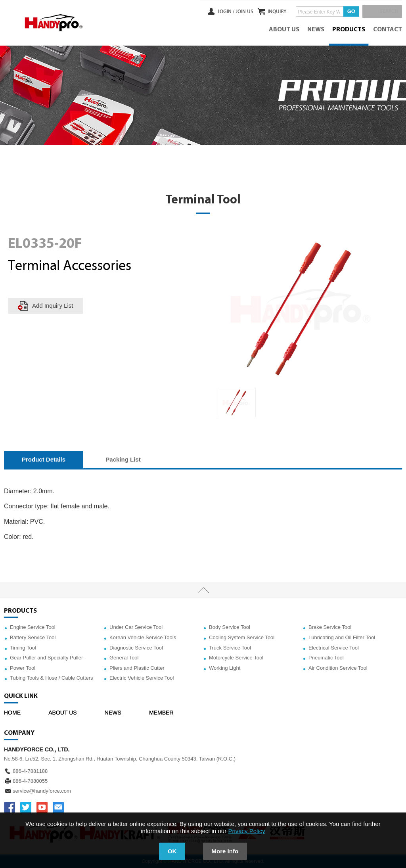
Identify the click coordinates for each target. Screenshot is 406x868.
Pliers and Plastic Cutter (137, 668)
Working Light (225, 668)
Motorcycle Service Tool (236, 658)
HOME (12, 713)
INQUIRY (273, 11)
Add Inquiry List (53, 306)
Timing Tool (23, 648)
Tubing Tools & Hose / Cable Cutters (52, 678)
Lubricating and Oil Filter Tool (342, 637)
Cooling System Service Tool (242, 637)
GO (347, 11)
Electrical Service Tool (334, 648)
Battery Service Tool (33, 637)
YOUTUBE (42, 807)
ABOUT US (284, 30)
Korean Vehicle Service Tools (143, 637)
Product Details (44, 459)
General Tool (124, 658)
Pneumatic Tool (326, 658)
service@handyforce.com (42, 791)
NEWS (316, 30)
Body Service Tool (230, 627)
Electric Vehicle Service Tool (142, 678)
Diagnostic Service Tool (136, 648)
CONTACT (388, 30)
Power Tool (23, 668)
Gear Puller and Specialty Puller (46, 658)
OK (172, 851)
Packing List (123, 459)
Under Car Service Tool (136, 627)
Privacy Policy (246, 831)
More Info (225, 851)
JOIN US (235, 11)
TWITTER (26, 807)
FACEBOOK (10, 807)
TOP (203, 590)
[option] (236, 402)
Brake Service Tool (330, 627)
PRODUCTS (349, 30)
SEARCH (386, 11)
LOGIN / (216, 11)
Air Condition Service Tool (338, 668)
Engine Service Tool (33, 627)
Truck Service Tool (230, 648)
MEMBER (161, 713)
